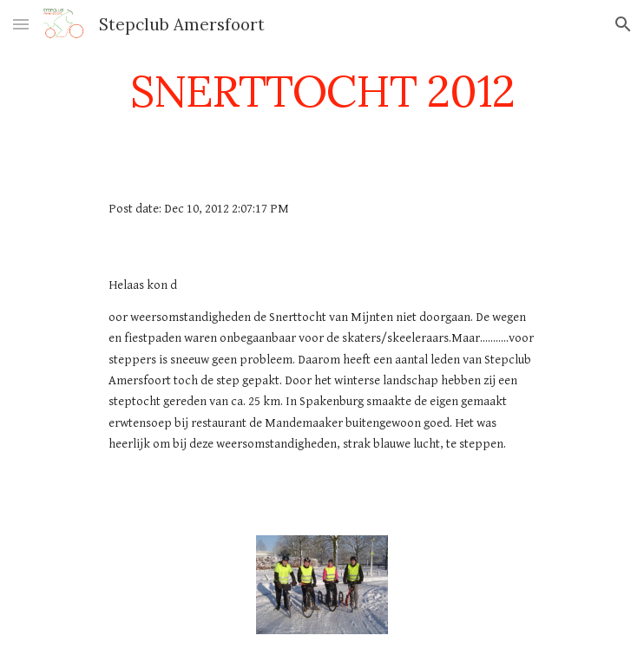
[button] (21, 24)
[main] (322, 91)
